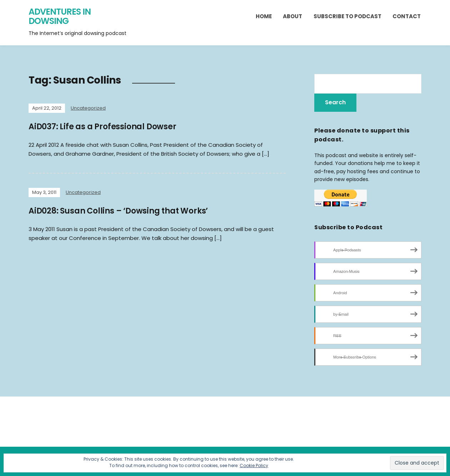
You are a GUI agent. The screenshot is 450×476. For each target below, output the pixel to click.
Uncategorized (88, 108)
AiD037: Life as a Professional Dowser (102, 127)
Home (264, 16)
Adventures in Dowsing (60, 16)
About (292, 16)
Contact (407, 16)
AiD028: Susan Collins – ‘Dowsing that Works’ (118, 211)
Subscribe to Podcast (347, 16)
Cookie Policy (254, 465)
